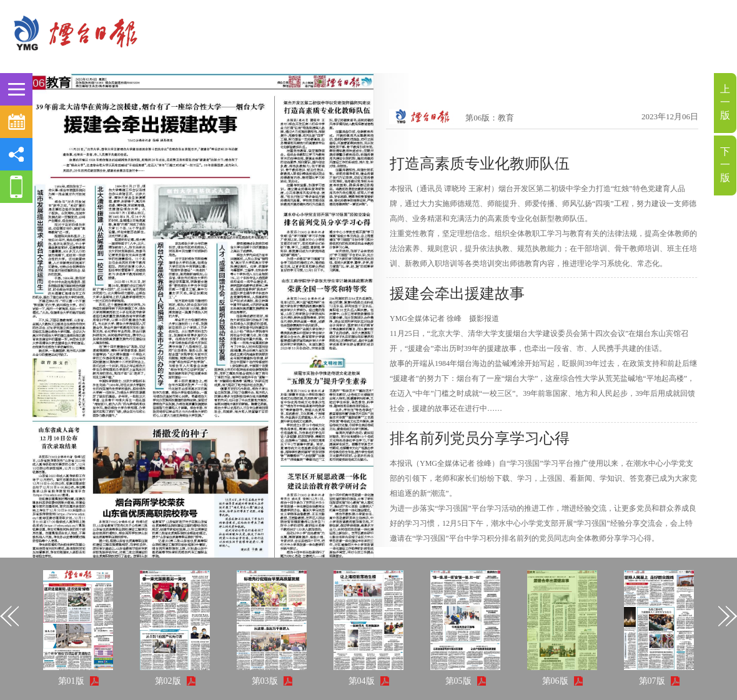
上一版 (725, 102)
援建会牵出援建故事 (457, 293)
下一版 (725, 165)
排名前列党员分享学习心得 (480, 438)
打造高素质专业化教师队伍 (480, 164)
